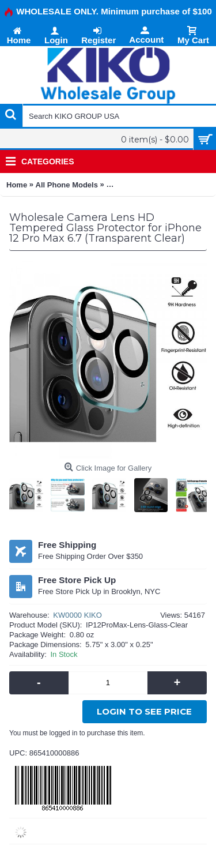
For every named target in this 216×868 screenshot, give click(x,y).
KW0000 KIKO (77, 615)
